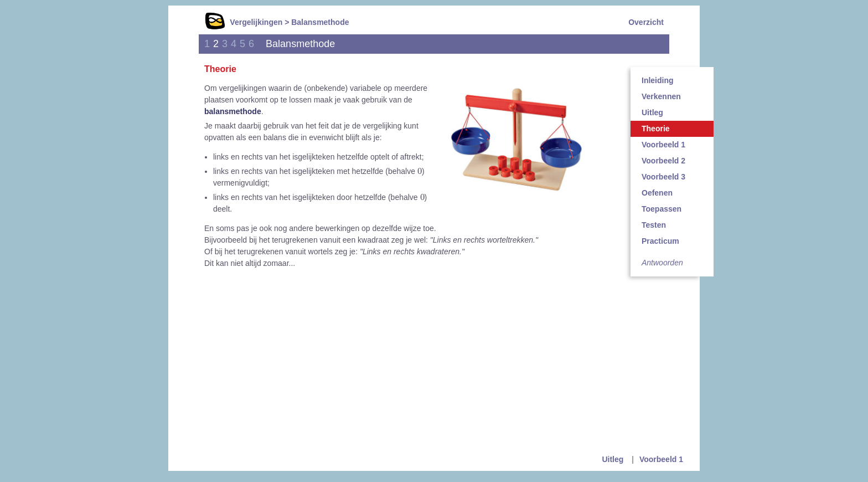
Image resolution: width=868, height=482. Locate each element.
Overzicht (646, 22)
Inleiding (658, 80)
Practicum (660, 241)
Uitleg (652, 112)
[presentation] (420, 171)
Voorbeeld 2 (663, 161)
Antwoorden (662, 263)
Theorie (656, 129)
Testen (654, 225)
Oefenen (657, 193)
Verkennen (661, 96)
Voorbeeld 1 (663, 145)
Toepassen (662, 209)
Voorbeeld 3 (663, 177)
